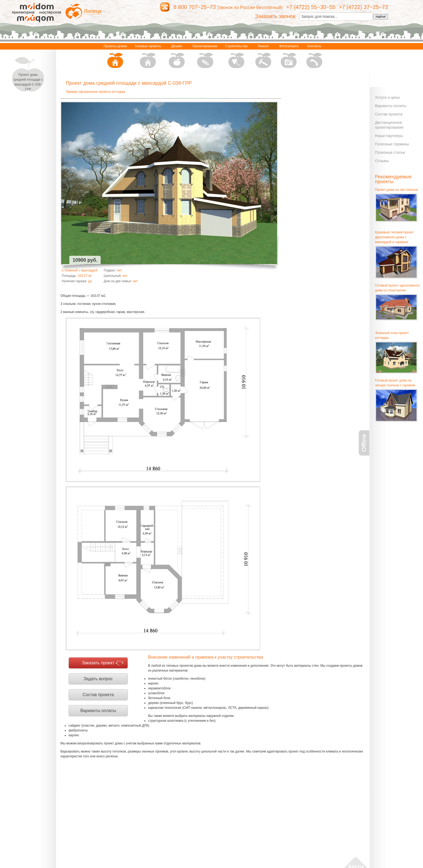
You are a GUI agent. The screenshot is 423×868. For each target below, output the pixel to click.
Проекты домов (115, 57)
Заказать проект (98, 663)
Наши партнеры (389, 136)
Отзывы (382, 161)
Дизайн (177, 57)
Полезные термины (392, 144)
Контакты (314, 57)
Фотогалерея (289, 57)
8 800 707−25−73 (195, 7)
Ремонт (263, 57)
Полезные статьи (390, 152)
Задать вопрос (98, 679)
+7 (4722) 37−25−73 (363, 7)
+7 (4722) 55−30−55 (311, 7)
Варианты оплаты (98, 711)
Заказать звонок (275, 16)
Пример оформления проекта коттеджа (95, 92)
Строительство (236, 57)
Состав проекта (98, 695)
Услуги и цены (387, 97)
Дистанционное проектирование (389, 125)
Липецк (93, 11)
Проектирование (205, 57)
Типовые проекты (148, 57)
